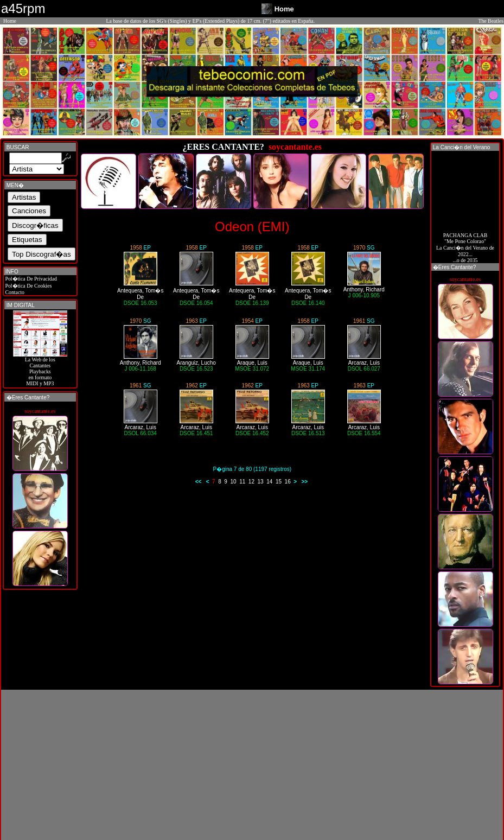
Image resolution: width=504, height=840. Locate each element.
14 (269, 482)
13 (261, 482)
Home (10, 21)
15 (279, 482)
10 (233, 482)
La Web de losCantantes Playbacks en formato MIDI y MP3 (40, 369)
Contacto (14, 292)
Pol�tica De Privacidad (30, 279)
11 (242, 482)
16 (288, 482)
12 (251, 482)
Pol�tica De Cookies (28, 286)
